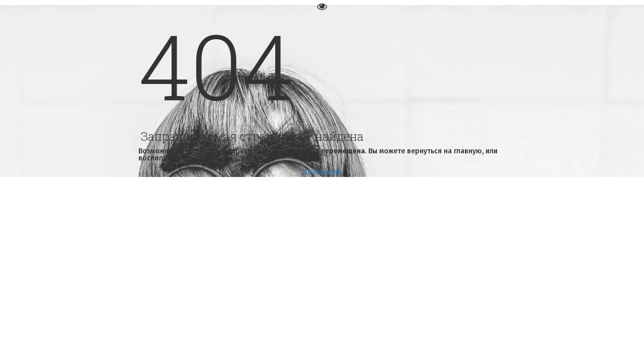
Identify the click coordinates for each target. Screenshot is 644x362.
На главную (322, 172)
